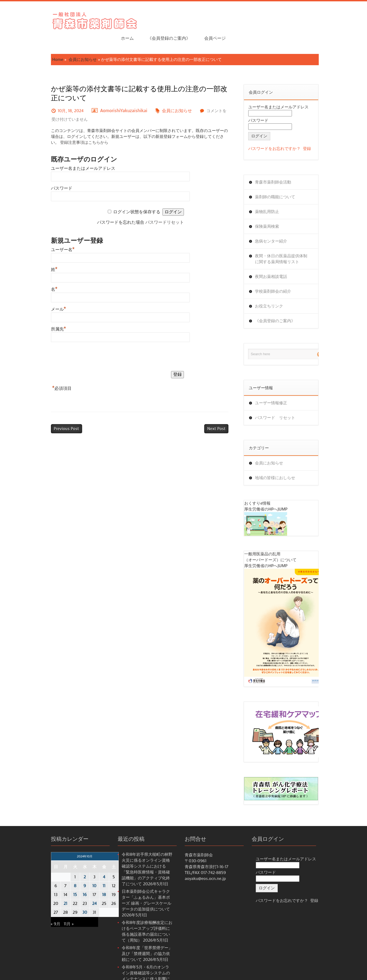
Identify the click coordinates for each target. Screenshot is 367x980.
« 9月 (37, 911)
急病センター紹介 (279, 224)
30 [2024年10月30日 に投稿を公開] (66, 899)
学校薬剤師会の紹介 (281, 274)
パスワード (43, 171)
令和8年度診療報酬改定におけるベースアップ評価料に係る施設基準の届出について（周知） (141, 903)
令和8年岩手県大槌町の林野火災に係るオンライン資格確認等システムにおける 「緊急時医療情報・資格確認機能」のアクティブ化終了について (141, 853)
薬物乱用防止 (275, 195)
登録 (314, 132)
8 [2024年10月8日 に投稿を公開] (56, 872)
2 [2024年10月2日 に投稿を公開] (66, 864)
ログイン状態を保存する (138, 195)
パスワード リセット (283, 401)
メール (40, 292)
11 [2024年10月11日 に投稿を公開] (85, 872)
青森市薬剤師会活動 (281, 165)
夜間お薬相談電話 (279, 260)
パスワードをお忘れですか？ (282, 132)
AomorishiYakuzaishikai (105, 94)
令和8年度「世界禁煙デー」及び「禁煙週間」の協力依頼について (141, 928)
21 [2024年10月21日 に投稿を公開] (47, 890)
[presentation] (73, 341)
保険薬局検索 (275, 210)
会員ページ (322, 19)
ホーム (235, 19)
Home (39, 43)
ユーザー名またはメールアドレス (64, 151)
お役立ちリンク (277, 289)
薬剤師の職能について (283, 180)
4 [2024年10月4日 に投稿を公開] (85, 864)
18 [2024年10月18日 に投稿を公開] (85, 881)
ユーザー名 (44, 233)
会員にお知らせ (64, 43)
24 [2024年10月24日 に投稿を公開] (76, 890)
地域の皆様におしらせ (283, 461)
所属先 (40, 312)
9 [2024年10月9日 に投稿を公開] (66, 872)
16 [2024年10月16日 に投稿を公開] (66, 881)
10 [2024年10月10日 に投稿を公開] (76, 872)
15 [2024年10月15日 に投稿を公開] (56, 881)
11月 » (50, 911)
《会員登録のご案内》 (276, 19)
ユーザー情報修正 (279, 386)
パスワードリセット (166, 205)
